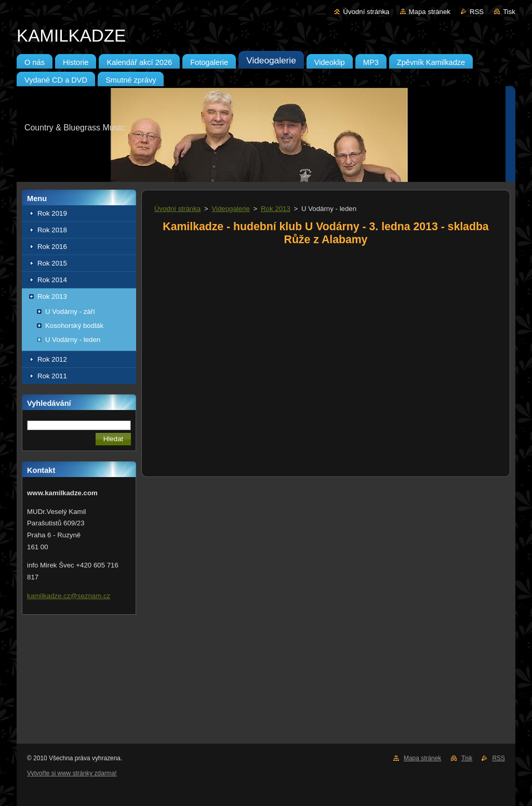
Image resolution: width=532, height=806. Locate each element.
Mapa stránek (430, 12)
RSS (477, 12)
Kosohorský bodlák (74, 326)
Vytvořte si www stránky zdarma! (72, 773)
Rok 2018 (52, 230)
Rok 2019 (52, 213)
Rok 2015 (52, 263)
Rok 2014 (52, 280)
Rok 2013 (52, 296)
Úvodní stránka (366, 12)
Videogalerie (231, 209)
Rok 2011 (52, 376)
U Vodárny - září (70, 312)
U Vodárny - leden (73, 340)
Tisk (509, 12)
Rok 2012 (52, 359)
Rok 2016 (52, 247)
